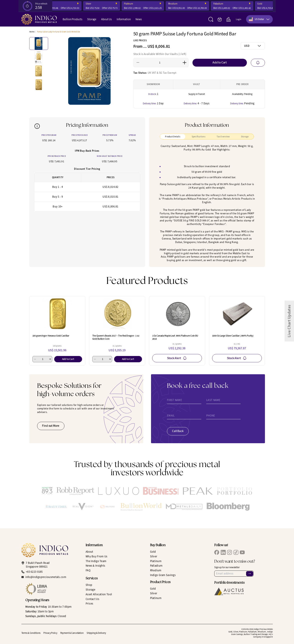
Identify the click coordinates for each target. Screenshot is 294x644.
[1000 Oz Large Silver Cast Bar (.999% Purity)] (237, 314)
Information (124, 19)
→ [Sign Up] (250, 574)
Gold (267, 4)
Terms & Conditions (31, 633)
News (139, 19)
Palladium (226, 4)
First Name (174, 400)
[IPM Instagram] (229, 552)
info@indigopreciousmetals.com (46, 577)
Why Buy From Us (96, 556)
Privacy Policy (50, 633)
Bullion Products (73, 19)
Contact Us (92, 599)
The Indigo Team (96, 561)
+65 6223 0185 (34, 572)
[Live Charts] (229, 19)
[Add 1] (184, 63)
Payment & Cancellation (72, 633)
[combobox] (259, 19)
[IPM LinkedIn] (223, 552)
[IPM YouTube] (242, 552)
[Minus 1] (138, 63)
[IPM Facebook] (217, 552)
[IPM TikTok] (236, 552)
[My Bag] (220, 19)
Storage (92, 19)
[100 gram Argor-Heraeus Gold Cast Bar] (57, 314)
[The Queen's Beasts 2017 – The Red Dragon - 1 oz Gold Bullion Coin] (117, 314)
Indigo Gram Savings (163, 575)
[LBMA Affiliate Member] (53, 589)
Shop (89, 585)
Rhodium (180, 4)
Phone (211, 416)
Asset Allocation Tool (99, 594)
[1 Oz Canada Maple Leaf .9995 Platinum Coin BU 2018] (177, 314)
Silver (96, 4)
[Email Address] (234, 574)
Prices (89, 604)
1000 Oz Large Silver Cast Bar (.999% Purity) (233, 336)
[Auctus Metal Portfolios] (229, 591)
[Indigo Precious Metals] (39, 19)
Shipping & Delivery (96, 633)
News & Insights (95, 566)
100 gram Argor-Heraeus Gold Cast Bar (51, 336)
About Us (106, 19)
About (89, 552)
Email (171, 416)
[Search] (211, 19)
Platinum (136, 4)
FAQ (88, 570)
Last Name (213, 400)
